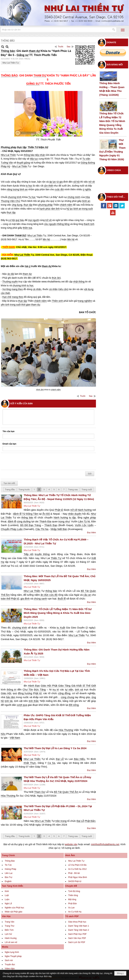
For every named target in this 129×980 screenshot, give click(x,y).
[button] (123, 30)
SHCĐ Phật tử (75, 881)
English (8, 881)
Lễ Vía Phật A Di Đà (77, 865)
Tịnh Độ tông (74, 891)
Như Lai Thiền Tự (11, 63)
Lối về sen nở (11, 942)
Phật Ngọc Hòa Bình (78, 877)
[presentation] (28, 461)
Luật (7, 895)
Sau (68, 47)
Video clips (10, 969)
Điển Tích (9, 930)
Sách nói (9, 960)
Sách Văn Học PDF (77, 938)
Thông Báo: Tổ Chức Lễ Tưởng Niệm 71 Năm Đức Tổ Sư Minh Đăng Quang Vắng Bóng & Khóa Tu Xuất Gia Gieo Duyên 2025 (58, 613)
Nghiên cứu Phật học (14, 908)
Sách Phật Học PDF (77, 934)
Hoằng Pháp (10, 869)
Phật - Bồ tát (74, 873)
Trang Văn (10, 922)
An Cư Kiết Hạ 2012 (77, 869)
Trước (61, 47)
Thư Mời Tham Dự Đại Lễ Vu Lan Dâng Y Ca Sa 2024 (55, 748)
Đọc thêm (92, 533)
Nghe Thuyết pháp (13, 956)
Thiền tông (73, 895)
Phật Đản (73, 904)
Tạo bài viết (9, 483)
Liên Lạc (9, 873)
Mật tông (72, 899)
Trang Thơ (9, 926)
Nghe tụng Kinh (12, 952)
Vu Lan (71, 908)
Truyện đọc (10, 964)
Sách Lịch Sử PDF (77, 942)
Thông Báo (10, 861)
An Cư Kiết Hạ (75, 912)
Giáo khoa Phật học (77, 922)
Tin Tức (8, 865)
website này (71, 844)
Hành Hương (11, 938)
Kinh (7, 891)
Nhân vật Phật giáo (14, 912)
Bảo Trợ (8, 877)
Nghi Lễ (8, 904)
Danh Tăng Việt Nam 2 (79, 930)
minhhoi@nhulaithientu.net (105, 844)
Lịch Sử (8, 934)
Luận (7, 899)
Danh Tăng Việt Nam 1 (79, 926)
